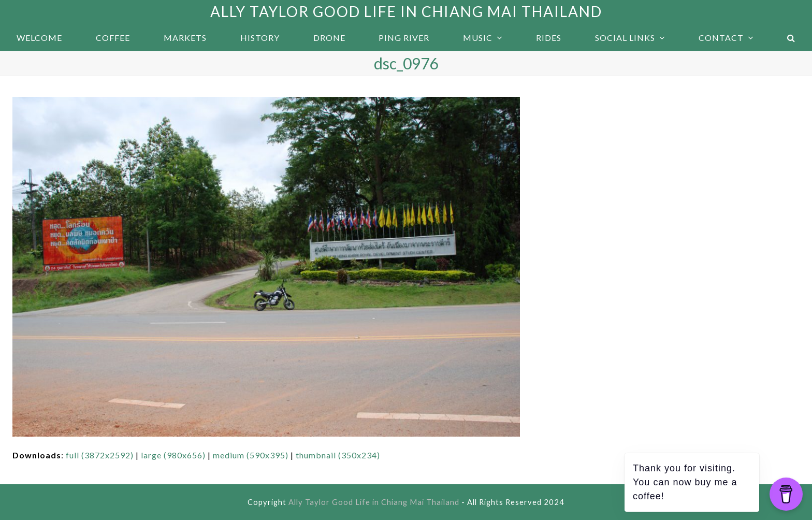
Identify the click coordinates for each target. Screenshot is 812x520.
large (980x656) (173, 455)
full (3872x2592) (100, 455)
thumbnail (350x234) (338, 455)
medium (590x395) (251, 455)
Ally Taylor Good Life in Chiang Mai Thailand (406, 11)
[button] (791, 38)
